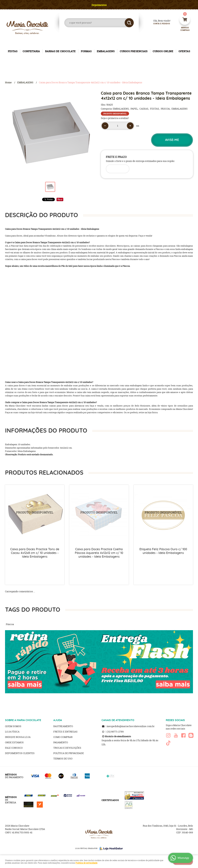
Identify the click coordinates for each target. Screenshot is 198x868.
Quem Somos (13, 726)
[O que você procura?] (129, 23)
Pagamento (61, 742)
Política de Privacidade (69, 753)
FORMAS (86, 51)
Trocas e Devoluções (67, 748)
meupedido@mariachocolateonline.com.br (131, 726)
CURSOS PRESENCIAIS (134, 51)
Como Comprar (63, 737)
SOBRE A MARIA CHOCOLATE (23, 720)
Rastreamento (63, 726)
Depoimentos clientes (20, 753)
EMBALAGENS (106, 51)
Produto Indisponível (35, 514)
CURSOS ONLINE (163, 51)
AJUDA (58, 720)
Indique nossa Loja (18, 737)
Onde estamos (14, 742)
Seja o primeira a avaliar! (115, 118)
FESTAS (13, 51)
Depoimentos (99, 5)
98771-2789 (115, 732)
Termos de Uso (63, 759)
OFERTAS (184, 51)
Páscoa (10, 624)
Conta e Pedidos (159, 24)
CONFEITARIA (31, 51)
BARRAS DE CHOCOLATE (60, 51)
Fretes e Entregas (65, 732)
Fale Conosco (14, 748)
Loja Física (12, 732)
